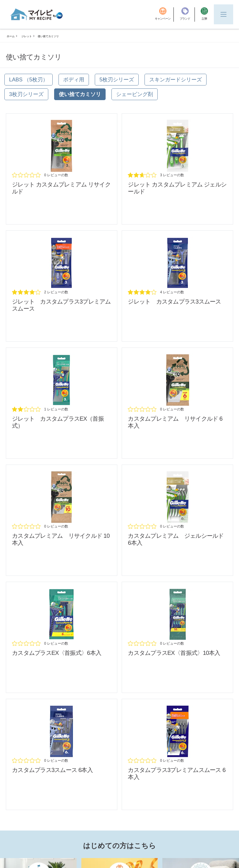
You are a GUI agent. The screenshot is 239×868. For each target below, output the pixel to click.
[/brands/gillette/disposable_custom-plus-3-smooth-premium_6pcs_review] (177, 754)
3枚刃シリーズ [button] (26, 94)
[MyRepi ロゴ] (37, 14)
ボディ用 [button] (74, 80)
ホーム (11, 36)
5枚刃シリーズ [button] (117, 80)
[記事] (204, 14)
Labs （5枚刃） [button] (29, 80)
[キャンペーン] (164, 14)
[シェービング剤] (135, 94)
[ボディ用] (74, 80)
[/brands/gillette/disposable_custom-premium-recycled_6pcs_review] (177, 403)
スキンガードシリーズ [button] (176, 80)
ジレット (27, 36)
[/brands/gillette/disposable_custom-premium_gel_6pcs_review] (177, 520)
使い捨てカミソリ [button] (80, 94)
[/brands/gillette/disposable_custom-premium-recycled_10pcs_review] (62, 520)
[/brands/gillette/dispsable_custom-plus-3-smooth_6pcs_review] (62, 754)
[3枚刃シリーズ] (26, 94)
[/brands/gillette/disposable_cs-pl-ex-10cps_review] (177, 637)
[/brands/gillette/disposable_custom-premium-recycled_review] (62, 169)
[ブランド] (187, 14)
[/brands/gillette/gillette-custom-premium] (177, 169)
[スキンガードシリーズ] (176, 80)
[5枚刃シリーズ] (117, 80)
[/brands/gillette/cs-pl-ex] (62, 403)
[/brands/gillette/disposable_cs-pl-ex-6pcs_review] (62, 637)
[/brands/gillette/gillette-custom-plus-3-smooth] (177, 286)
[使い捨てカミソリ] (80, 94)
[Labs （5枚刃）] (29, 80)
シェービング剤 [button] (135, 94)
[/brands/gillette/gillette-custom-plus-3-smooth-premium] (62, 286)
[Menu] (223, 14)
